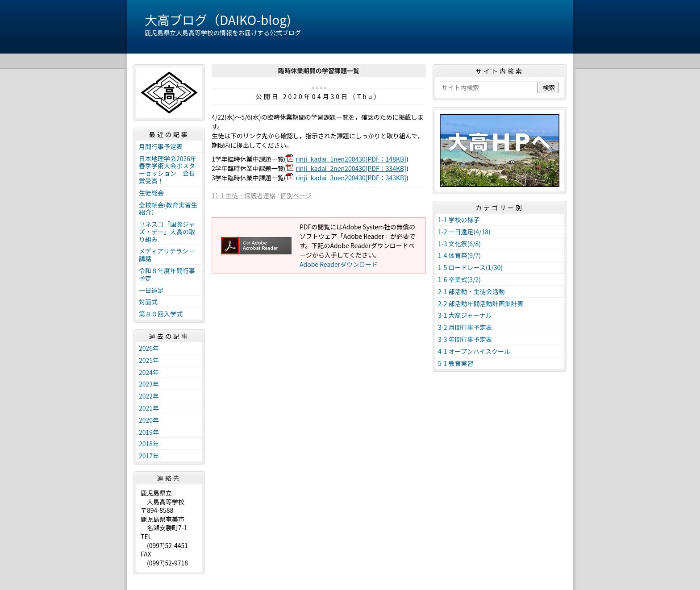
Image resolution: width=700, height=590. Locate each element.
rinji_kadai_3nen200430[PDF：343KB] (351, 178)
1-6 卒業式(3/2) (459, 279)
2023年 (149, 384)
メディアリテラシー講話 (167, 255)
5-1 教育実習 (456, 363)
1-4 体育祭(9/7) (459, 255)
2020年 (149, 420)
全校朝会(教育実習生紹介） (168, 209)
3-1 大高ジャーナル (465, 315)
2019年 (149, 432)
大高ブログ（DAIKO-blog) (218, 20)
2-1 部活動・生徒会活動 (471, 291)
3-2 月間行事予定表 (465, 327)
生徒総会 (151, 193)
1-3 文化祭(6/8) (459, 244)
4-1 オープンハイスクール (474, 351)
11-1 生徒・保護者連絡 (244, 195)
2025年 (149, 360)
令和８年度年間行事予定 (167, 274)
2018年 (149, 444)
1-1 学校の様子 (459, 220)
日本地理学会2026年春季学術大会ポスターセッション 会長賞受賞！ (168, 170)
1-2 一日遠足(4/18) (464, 232)
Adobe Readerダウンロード (339, 264)
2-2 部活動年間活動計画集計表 (481, 303)
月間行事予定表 (161, 146)
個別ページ (296, 195)
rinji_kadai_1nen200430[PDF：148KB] (351, 159)
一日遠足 (151, 290)
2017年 (149, 456)
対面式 (148, 302)
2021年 (149, 408)
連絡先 (169, 478)
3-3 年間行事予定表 (465, 339)
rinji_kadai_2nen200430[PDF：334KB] (351, 168)
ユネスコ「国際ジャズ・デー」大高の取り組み (167, 232)
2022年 (149, 396)
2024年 (149, 372)
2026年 (149, 348)
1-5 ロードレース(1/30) (470, 267)
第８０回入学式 (161, 314)
